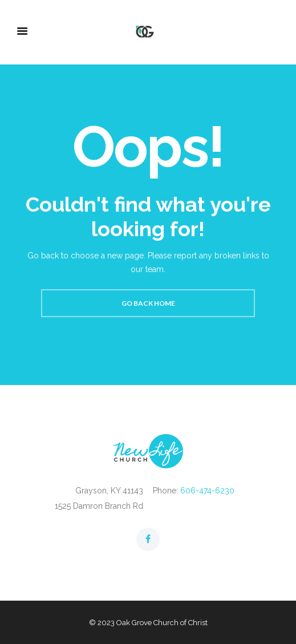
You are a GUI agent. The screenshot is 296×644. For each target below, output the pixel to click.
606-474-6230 (207, 491)
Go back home (148, 303)
